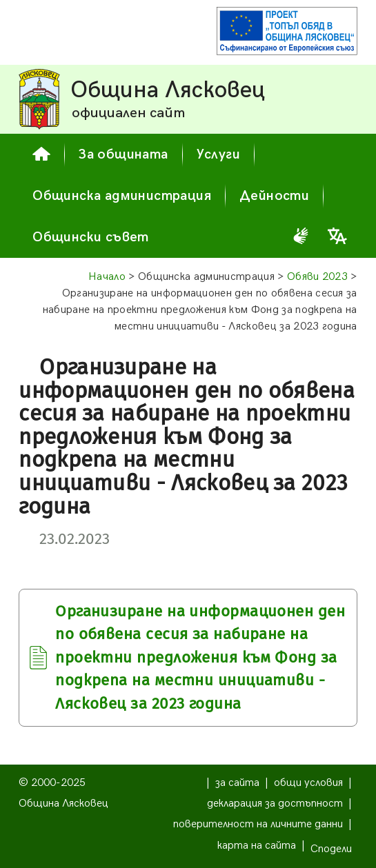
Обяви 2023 (317, 277)
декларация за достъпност (275, 804)
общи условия (308, 783)
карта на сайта (257, 846)
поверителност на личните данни (258, 824)
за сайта (237, 783)
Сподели (331, 849)
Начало (107, 277)
